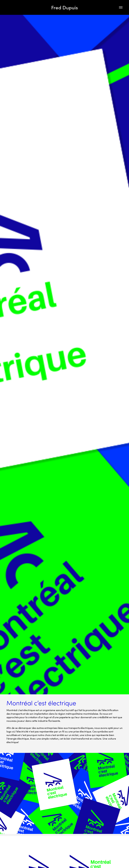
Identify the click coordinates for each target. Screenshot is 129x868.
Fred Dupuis (65, 7)
